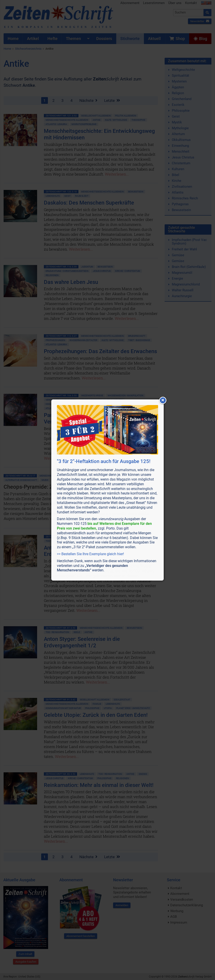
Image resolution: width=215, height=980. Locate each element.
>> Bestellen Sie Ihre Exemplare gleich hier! (90, 554)
